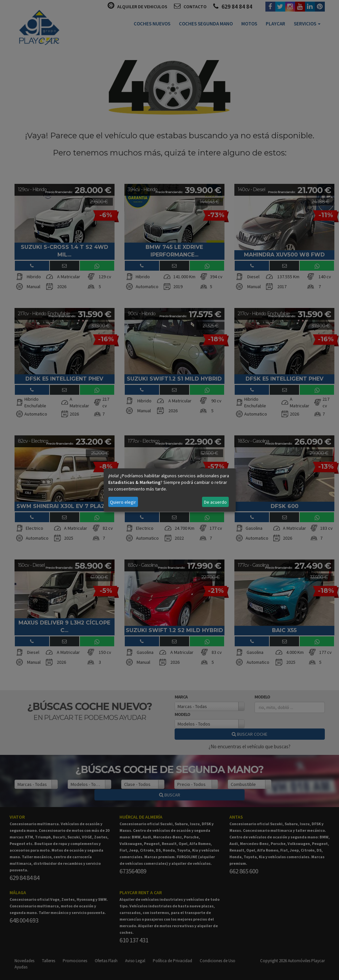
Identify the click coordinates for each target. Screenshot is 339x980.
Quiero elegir (123, 502)
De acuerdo (215, 502)
